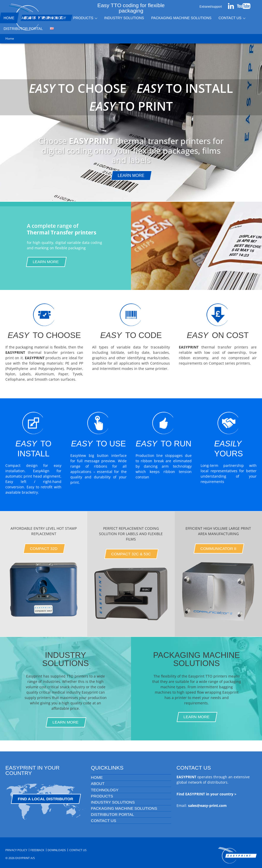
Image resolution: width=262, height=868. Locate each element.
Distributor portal (112, 814)
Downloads (57, 850)
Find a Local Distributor (46, 799)
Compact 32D (44, 549)
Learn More (46, 262)
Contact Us (230, 18)
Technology (53, 18)
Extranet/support (211, 7)
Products (83, 18)
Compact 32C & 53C (131, 554)
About (28, 18)
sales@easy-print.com (207, 805)
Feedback (37, 850)
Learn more (131, 176)
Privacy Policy (16, 850)
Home (97, 777)
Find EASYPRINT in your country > (206, 794)
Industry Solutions (124, 18)
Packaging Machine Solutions (181, 18)
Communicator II (218, 549)
